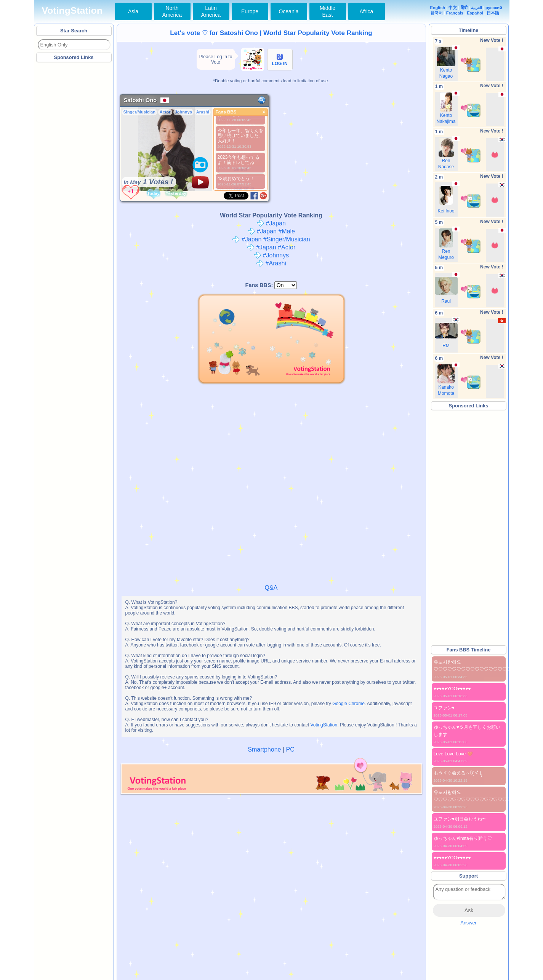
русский (494, 8)
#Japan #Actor (271, 247)
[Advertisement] (74, 179)
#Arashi (271, 263)
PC (290, 749)
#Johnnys (271, 255)
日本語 (493, 13)
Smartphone (264, 749)
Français (455, 13)
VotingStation (72, 10)
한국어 (436, 13)
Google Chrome (348, 704)
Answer (469, 923)
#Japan (271, 223)
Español (475, 13)
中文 (453, 8)
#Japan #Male (271, 231)
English (438, 8)
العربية (477, 8)
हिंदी (464, 8)
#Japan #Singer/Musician (271, 239)
